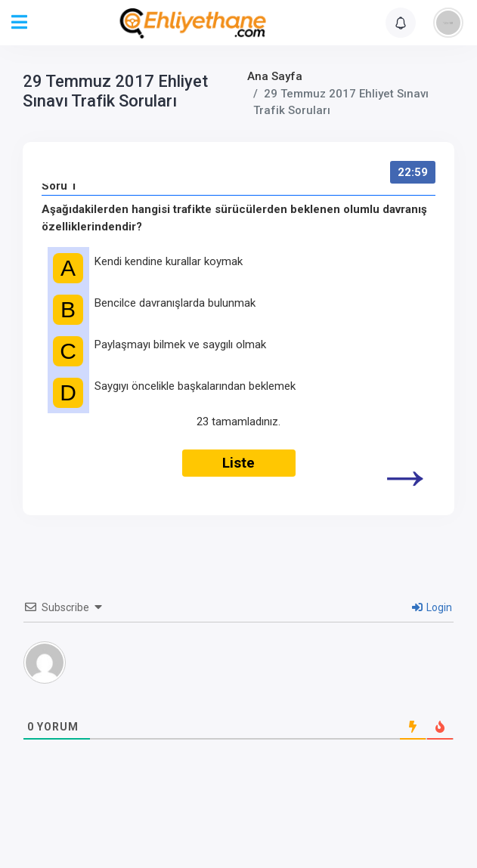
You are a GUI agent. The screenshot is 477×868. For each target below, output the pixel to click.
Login (432, 607)
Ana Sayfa (275, 76)
